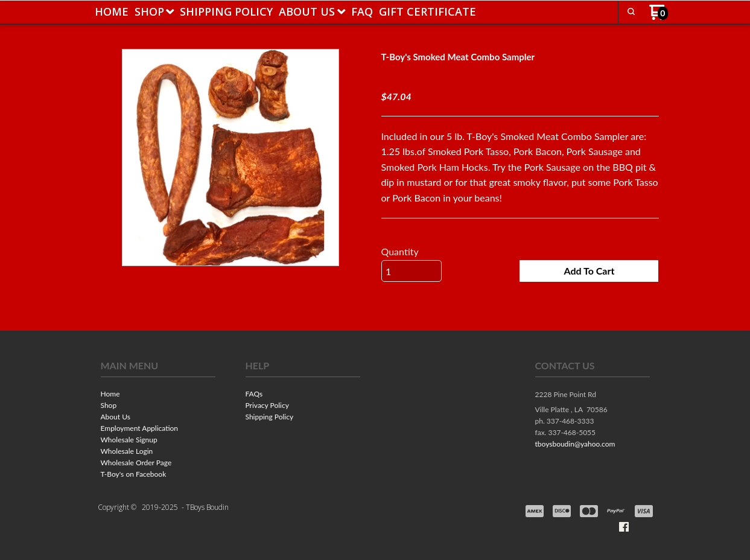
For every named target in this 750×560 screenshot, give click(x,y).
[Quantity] (412, 271)
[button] (589, 271)
